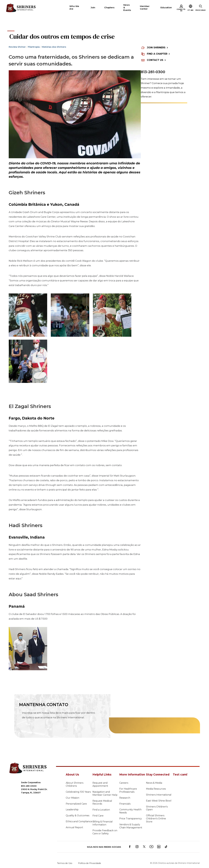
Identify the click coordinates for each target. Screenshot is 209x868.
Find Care (98, 816)
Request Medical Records (102, 802)
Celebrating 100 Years (78, 792)
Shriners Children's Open (157, 808)
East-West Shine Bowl (159, 801)
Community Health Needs (130, 811)
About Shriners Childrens (75, 784)
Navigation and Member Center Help (105, 793)
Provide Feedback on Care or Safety (105, 832)
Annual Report (74, 827)
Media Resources (156, 789)
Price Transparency (131, 819)
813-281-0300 (153, 72)
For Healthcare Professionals (128, 790)
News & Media (154, 783)
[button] (190, 10)
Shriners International (159, 795)
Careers (124, 783)
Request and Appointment (100, 784)
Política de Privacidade (90, 863)
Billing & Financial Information (103, 823)
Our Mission (72, 798)
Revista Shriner (17, 47)
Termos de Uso (65, 863)
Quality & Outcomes (78, 816)
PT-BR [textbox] (190, 10)
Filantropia (34, 47)
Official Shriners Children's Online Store (156, 819)
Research (125, 798)
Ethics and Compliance (79, 821)
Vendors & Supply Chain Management (131, 826)
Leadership (72, 810)
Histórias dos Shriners (54, 47)
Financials (125, 804)
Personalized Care (76, 804)
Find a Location (101, 810)
